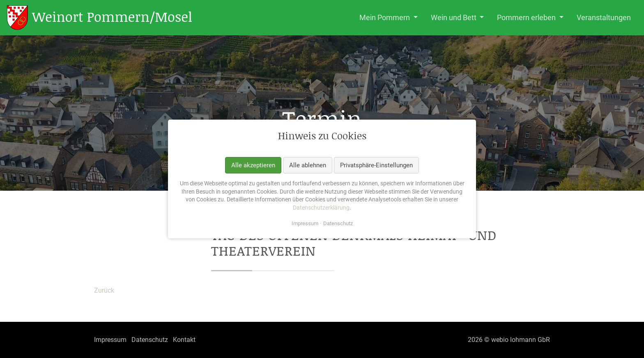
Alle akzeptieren (253, 165)
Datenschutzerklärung (321, 208)
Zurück (104, 290)
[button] (389, 18)
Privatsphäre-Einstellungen (376, 165)
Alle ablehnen (308, 165)
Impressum (305, 223)
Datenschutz (338, 223)
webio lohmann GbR (521, 340)
